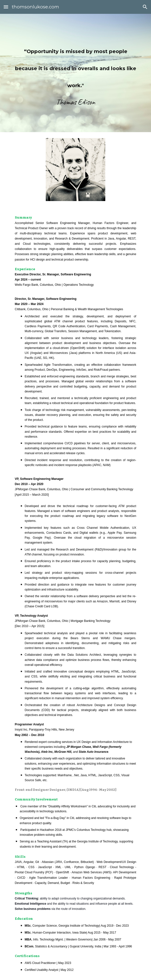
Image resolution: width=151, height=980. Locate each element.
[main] (75, 73)
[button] (6, 7)
